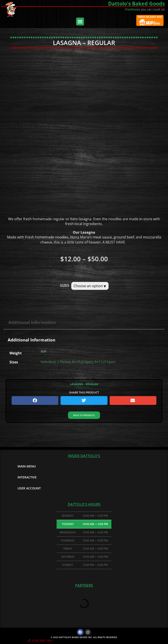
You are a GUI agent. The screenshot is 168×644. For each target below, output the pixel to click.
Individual (48, 362)
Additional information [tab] (32, 322)
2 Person (64, 362)
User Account (29, 488)
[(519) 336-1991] (29, 641)
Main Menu (27, 466)
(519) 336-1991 (42, 641)
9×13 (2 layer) (82, 362)
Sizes (65, 285)
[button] (80, 22)
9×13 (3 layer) (105, 362)
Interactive (27, 477)
